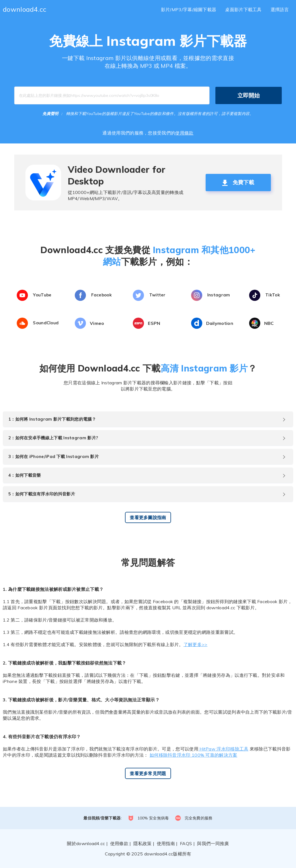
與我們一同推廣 (213, 843)
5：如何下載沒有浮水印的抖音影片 (42, 494)
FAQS (186, 843)
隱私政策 (142, 843)
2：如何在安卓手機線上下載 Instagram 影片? (53, 438)
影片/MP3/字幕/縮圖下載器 (189, 9)
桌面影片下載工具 (243, 9)
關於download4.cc (86, 843)
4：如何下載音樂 (25, 475)
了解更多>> (196, 644)
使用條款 (184, 133)
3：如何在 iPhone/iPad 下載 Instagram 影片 (54, 456)
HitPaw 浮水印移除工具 (223, 749)
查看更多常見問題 (148, 773)
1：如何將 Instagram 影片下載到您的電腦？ (52, 419)
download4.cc (25, 9)
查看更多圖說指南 (148, 517)
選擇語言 (280, 9)
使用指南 (166, 843)
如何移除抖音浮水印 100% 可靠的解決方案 (193, 755)
